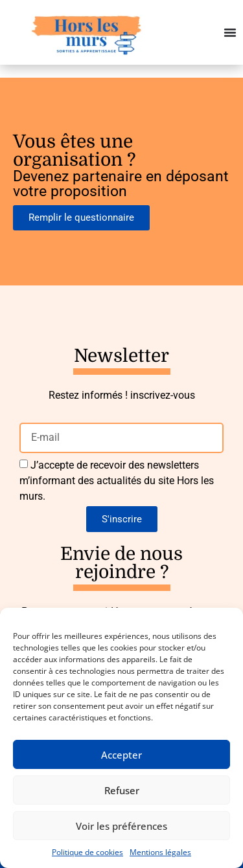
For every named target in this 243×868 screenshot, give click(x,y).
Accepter (121, 755)
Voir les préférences (121, 826)
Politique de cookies (87, 852)
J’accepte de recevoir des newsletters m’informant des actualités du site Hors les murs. (117, 481)
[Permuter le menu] (230, 32)
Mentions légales (160, 852)
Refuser (122, 790)
